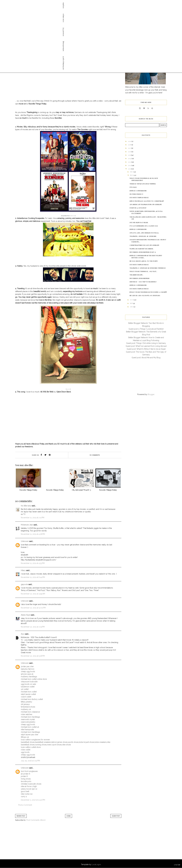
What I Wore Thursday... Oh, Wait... (143, 271)
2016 (130, 152)
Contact (30, 3)
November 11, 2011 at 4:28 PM (33, 534)
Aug (132, 307)
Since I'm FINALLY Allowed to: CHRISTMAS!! (147, 201)
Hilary (23, 570)
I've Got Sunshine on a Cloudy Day (144, 226)
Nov (132, 175)
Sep (131, 303)
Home (69, 816)
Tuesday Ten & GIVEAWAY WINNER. (143, 184)
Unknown (25, 541)
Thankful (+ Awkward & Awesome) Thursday (148, 268)
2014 (130, 158)
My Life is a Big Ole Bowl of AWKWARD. (145, 295)
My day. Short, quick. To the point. (144, 261)
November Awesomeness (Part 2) (143, 252)
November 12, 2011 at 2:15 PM (33, 627)
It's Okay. (133, 187)
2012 (130, 165)
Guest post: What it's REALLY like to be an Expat (146, 349)
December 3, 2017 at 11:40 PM (33, 800)
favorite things (71, 37)
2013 (130, 162)
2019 (130, 141)
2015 (129, 155)
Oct (132, 300)
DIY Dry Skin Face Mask (139, 222)
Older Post (116, 816)
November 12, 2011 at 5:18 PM (33, 656)
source (68, 389)
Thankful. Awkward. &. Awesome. (143, 236)
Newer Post (21, 816)
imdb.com (72, 216)
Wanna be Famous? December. (141, 249)
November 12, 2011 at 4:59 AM (33, 594)
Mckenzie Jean (27, 525)
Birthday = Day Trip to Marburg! (143, 282)
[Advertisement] (36, 843)
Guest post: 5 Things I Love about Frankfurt (146, 329)
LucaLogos (96, 864)
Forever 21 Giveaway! (138, 208)
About (21, 3)
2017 (130, 148)
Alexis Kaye (26, 615)
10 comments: (95, 455)
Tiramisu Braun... (136, 275)
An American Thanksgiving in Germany (146, 204)
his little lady (26, 506)
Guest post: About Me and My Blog (146, 358)
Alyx (23, 634)
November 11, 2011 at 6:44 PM (33, 577)
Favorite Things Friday (139, 197)
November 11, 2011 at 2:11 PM (33, 518)
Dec (132, 172)
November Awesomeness (139, 278)
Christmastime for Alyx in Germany (144, 245)
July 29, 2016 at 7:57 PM (30, 761)
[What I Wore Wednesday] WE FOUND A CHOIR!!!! (148, 292)
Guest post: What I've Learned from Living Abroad (146, 346)
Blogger (151, 394)
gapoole (24, 584)
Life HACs (41, 3)
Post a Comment (25, 805)
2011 (129, 169)
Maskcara (53, 3)
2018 (130, 145)
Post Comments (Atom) (36, 820)
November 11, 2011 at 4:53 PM (33, 563)
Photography (66, 3)
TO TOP (177, 865)
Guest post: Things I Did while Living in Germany (146, 343)
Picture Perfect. (136, 194)
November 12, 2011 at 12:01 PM (33, 608)
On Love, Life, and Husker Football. (144, 233)
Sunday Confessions (138, 191)
